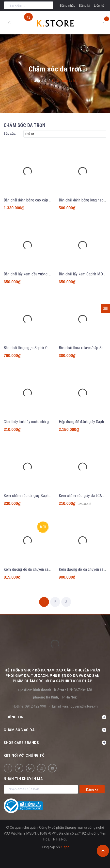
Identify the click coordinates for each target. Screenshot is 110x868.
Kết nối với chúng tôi (25, 755)
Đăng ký (85, 6)
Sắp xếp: (10, 134)
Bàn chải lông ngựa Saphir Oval (28, 348)
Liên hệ (99, 6)
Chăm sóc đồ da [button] (55, 730)
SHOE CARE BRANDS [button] (55, 743)
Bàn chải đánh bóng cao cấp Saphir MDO (36, 200)
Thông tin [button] (55, 717)
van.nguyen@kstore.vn (80, 706)
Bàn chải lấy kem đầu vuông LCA (29, 274)
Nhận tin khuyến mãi (24, 779)
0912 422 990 (35, 706)
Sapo (65, 847)
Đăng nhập (68, 6)
